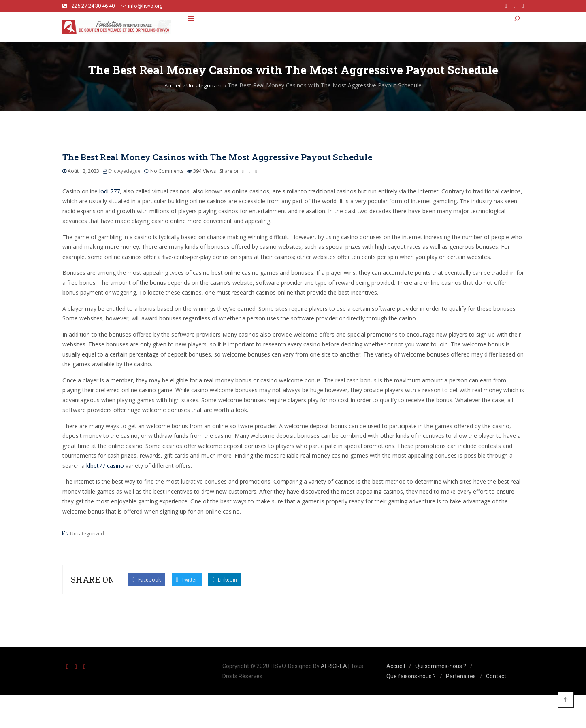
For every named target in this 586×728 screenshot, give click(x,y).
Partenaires (461, 677)
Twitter (187, 580)
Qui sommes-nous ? (441, 667)
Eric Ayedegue (124, 172)
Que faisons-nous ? (411, 677)
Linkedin (225, 580)
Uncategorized (87, 534)
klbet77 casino (105, 466)
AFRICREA (334, 667)
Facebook (147, 580)
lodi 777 (110, 192)
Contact (496, 677)
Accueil (396, 667)
